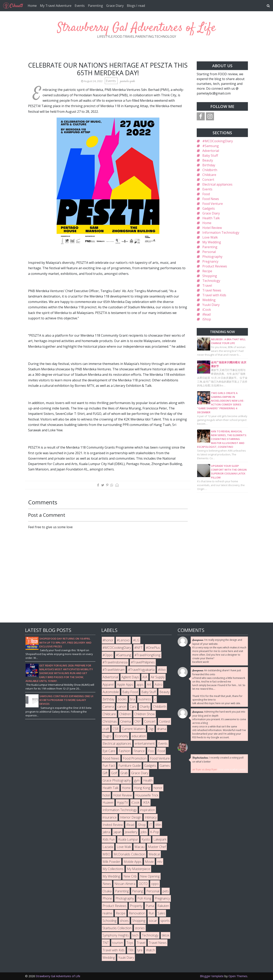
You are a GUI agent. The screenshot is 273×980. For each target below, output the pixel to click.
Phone (107, 898)
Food (206, 194)
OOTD (143, 884)
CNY (138, 721)
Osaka (107, 891)
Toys (130, 943)
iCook (207, 310)
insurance (110, 817)
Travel (207, 285)
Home (32, 6)
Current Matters (133, 729)
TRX (131, 950)
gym (137, 780)
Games (165, 766)
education (139, 736)
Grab (124, 773)
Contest (165, 721)
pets (166, 891)
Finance (139, 751)
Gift (105, 773)
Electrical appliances (217, 184)
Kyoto (146, 839)
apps (140, 684)
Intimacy (151, 817)
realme (107, 913)
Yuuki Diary (211, 305)
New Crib (130, 876)
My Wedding (212, 242)
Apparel (108, 684)
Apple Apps (125, 684)
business (145, 699)
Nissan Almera (125, 884)
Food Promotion (135, 758)
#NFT (138, 648)
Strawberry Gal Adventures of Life (136, 28)
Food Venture (213, 204)
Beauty (208, 160)
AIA (145, 677)
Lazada (108, 847)
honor (158, 788)
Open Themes (238, 976)
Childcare (209, 175)
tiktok (166, 935)
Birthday (209, 165)
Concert (208, 180)
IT (151, 825)
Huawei (108, 802)
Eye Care (109, 751)
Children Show (145, 714)
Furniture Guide (130, 766)
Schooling (110, 921)
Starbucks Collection (117, 928)
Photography (212, 257)
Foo (151, 751)
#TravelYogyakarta (141, 670)
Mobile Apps (133, 862)
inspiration (148, 810)
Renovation (137, 913)
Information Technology (221, 233)
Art (149, 684)
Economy (122, 736)
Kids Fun (109, 839)
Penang (138, 891)
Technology (211, 281)
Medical (154, 854)
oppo (155, 884)
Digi (151, 729)
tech (135, 935)
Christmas (110, 721)
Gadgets (209, 208)
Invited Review (113, 825)
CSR (116, 729)
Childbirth (210, 170)
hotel (106, 795)
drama (162, 729)
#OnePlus (153, 648)
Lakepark (160, 839)
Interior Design (131, 817)
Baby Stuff (210, 155)
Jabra (106, 832)
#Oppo (108, 655)
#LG (136, 640)
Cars (133, 707)
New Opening (150, 876)
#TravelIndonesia (115, 662)
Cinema (126, 721)
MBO (106, 854)
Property (136, 906)
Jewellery (131, 832)
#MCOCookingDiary (218, 141)
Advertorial (211, 151)
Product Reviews (215, 266)
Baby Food (130, 692)
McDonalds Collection (129, 854)
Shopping (210, 276)
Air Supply (158, 677)
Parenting (95, 6)
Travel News (212, 290)
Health (148, 780)
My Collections (113, 869)
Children (125, 714)
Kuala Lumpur (128, 839)
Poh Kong (144, 898)
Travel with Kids (214, 295)
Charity (145, 707)
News (107, 884)
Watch (150, 950)
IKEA (146, 802)
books (122, 699)
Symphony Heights (116, 935)
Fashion (124, 751)
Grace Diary (115, 6)
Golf (114, 773)
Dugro (107, 736)
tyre (140, 950)
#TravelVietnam (114, 670)
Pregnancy (210, 261)
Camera (108, 707)
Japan (117, 832)
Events (80, 6)
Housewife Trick (147, 795)
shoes (124, 921)
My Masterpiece (139, 869)
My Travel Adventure (56, 6)
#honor (108, 640)
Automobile (111, 692)
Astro (158, 684)
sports (165, 921)
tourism (118, 943)
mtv (160, 862)
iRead (206, 314)
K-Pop (155, 832)
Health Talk (211, 218)
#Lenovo (123, 640)
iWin (158, 825)
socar (153, 921)
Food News (211, 199)
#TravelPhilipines (143, 662)
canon (122, 707)
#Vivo (162, 670)
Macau (140, 847)
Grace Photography (117, 780)
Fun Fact (109, 766)
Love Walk (210, 237)
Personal (209, 252)
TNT (106, 943)
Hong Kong (142, 788)
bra (132, 699)
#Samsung (211, 146)
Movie (149, 862)
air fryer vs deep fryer (205, 769)
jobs (144, 832)
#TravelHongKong (147, 655)
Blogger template (212, 976)
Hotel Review (212, 228)
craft (106, 729)
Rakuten (163, 906)
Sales (161, 913)
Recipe (207, 271)
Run (151, 913)
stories (140, 928)
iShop (207, 319)
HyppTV (122, 802)
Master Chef (157, 847)
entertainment (145, 743)
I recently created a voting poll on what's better (218, 760)
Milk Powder (111, 862)
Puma (150, 906)
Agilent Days (130, 677)
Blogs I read (136, 6)
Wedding (209, 300)
